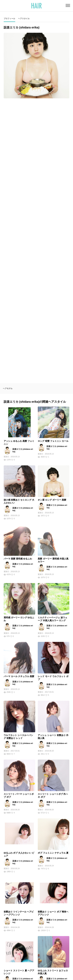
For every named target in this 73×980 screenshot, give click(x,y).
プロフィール (9, 19)
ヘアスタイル (24, 19)
